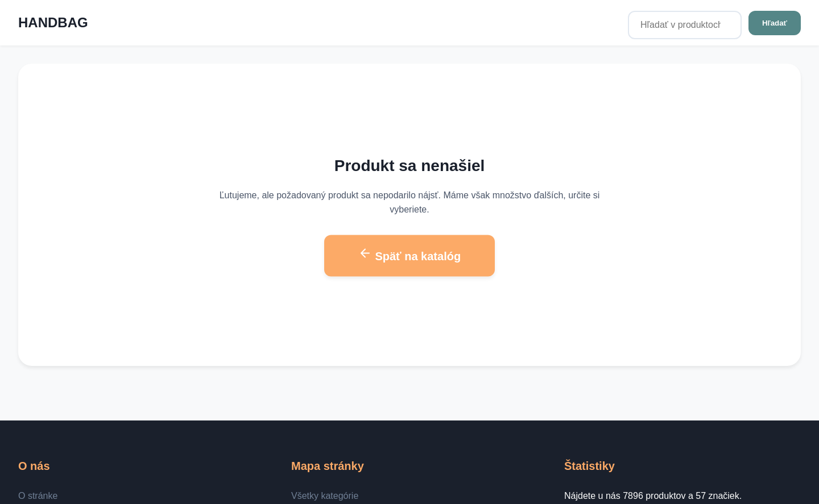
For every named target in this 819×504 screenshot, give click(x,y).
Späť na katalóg (409, 255)
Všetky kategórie (325, 496)
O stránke (38, 496)
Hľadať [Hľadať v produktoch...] (775, 23)
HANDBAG (53, 22)
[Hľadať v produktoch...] (685, 25)
